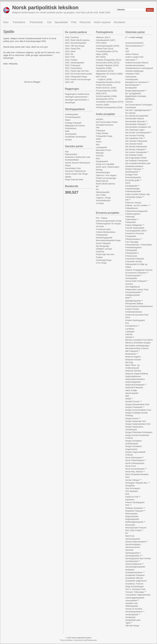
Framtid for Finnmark (135, 233)
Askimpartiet (131, 77)
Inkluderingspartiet (104, 238)
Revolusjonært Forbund (136, 528)
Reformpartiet (131, 514)
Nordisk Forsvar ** (133, 401)
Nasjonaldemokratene (135, 379)
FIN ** (128, 200)
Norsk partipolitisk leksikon (45, 7)
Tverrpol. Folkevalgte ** (136, 592)
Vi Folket (100, 203)
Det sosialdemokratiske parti (138, 163)
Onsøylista (130, 486)
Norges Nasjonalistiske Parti (138, 424)
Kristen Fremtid (132, 309)
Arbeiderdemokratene (135, 65)
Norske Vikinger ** (133, 480)
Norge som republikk (105, 164)
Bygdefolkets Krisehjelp (136, 96)
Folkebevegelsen (133, 214)
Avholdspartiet (132, 79)
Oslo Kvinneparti (133, 488)
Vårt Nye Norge (132, 626)
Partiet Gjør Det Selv (105, 254)
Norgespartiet (102, 161)
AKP (127, 51)
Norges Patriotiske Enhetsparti (139, 432)
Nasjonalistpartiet (133, 382)
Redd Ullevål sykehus (106, 184)
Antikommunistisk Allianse (137, 63)
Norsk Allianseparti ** (135, 458)
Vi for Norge (101, 263)
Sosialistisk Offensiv (134, 578)
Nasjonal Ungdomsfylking (137, 374)
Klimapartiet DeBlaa (134, 304)
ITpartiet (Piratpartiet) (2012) (109, 60)
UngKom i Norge (103, 198)
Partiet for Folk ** (133, 497)
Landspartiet (101, 147)
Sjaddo (68, 177)
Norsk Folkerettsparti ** (136, 460)
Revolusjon (130, 525)
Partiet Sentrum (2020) (106, 88)
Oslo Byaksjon (132, 491)
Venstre (68, 140)
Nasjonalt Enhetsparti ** (136, 385)
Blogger (37, 82)
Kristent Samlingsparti (135, 320)
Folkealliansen (132, 208)
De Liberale (130, 113)
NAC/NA (100, 156)
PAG (127, 494)
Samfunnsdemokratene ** (137, 542)
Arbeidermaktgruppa (134, 71)
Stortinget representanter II (77, 100)
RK (97, 186)
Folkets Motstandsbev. (106, 232)
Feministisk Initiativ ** (135, 197)
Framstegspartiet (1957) (136, 231)
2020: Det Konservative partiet (78, 74)
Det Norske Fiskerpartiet (136, 147)
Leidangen (130, 332)
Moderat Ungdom (133, 357)
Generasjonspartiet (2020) (108, 46)
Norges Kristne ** (133, 418)
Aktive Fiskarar (132, 54)
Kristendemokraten (134, 312)
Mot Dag (129, 362)
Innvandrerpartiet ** (134, 292)
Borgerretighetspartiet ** (136, 91)
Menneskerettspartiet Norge (108, 240)
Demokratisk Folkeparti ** (137, 124)
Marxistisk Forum (104, 150)
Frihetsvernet (131, 256)
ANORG (100, 119)
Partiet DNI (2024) (104, 85)
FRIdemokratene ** (134, 239)
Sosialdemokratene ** (135, 572)
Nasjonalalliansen (133, 376)
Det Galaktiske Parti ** (135, 138)
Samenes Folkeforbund (75, 171)
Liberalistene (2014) (105, 71)
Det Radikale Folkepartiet (137, 161)
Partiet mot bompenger (106, 178)
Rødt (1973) (101, 93)
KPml (128, 318)
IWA (98, 145)
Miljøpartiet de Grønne (75, 126)
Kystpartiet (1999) (104, 68)
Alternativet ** (131, 60)
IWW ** (129, 298)
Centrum (129, 102)
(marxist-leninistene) (134, 43)
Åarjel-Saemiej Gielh (74, 180)
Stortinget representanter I (77, 97)
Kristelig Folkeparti (73, 123)
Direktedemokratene (134, 166)
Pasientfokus (71, 128)
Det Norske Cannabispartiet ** (139, 133)
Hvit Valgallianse (133, 287)
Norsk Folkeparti (103, 243)
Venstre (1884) (102, 105)
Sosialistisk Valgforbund (136, 581)
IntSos (99, 142)
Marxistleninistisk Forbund (137, 348)
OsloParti (100, 252)
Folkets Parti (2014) (105, 49)
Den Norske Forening (135, 135)
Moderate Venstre (133, 360)
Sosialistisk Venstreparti (75, 137)
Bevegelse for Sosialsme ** (137, 82)
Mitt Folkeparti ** (133, 351)
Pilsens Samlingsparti (135, 502)
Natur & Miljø (131, 390)
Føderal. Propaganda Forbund (139, 270)
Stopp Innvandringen (135, 586)
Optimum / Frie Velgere (106, 175)
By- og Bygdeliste (133, 93)
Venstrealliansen (103, 200)
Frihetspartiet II (132, 253)
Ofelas (68, 166)
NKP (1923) (101, 77)
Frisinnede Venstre (134, 261)
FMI (98, 128)
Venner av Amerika (134, 609)
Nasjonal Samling (133, 371)
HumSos (129, 284)
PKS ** (128, 505)
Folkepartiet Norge (104, 136)
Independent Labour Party (137, 289)
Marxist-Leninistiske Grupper (138, 343)
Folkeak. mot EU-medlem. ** (138, 205)
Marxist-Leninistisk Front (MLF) (139, 340)
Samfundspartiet (133, 539)
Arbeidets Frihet (132, 74)
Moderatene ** (132, 354)
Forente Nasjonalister (135, 228)
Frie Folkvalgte (132, 242)
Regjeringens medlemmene (77, 94)
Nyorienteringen (103, 172)
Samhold (129, 550)
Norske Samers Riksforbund (77, 163)
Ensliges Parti (131, 175)
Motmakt (100, 153)
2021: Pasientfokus (73, 68)
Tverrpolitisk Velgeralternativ (138, 595)
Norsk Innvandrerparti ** (136, 469)
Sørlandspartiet (103, 192)
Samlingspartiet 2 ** (134, 556)
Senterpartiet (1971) (105, 99)
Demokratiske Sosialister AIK (138, 127)
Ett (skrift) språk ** (133, 180)
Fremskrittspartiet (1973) (107, 51)
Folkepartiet (131, 222)
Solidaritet (130, 570)
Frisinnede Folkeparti (135, 259)
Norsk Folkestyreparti (135, 463)
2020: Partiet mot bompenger (78, 79)
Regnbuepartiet (132, 519)
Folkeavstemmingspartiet (136, 211)
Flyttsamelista (71, 154)
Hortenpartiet (131, 278)
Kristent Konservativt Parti (137, 315)
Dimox (70, 640)
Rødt (67, 131)
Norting (99, 170)
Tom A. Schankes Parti (135, 589)
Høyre (68, 120)
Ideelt (98, 139)
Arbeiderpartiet (71, 114)
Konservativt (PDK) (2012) (108, 63)
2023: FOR (70, 57)
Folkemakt (130, 217)
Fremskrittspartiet (73, 117)
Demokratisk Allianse (135, 119)
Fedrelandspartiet (133, 191)
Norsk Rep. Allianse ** (135, 472)
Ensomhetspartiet (133, 177)
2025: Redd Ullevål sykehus (77, 40)
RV (127, 533)
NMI (127, 396)
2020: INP (69, 82)
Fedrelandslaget (132, 189)
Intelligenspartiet (133, 295)
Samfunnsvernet (133, 547)
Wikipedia (13, 64)
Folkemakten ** (132, 219)
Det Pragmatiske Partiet (136, 158)
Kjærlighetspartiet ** (134, 301)
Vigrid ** (129, 623)
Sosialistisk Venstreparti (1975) (110, 102)
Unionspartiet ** (132, 600)
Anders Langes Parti (134, 57)
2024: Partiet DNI (73, 49)
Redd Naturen (102, 181)
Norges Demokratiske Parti (137, 404)
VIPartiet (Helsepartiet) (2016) (109, 107)
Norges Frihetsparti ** (135, 407)
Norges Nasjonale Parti (136, 421)
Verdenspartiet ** (133, 615)
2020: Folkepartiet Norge (76, 77)
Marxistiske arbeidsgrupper (137, 346)
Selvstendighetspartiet (135, 567)
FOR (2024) (101, 43)
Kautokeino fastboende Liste (78, 157)
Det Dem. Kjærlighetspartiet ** (139, 110)
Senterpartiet (71, 134)
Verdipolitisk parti (133, 620)
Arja (67, 151)
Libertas (129, 334)
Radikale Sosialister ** (135, 508)
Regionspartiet (132, 516)
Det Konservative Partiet (107, 122)
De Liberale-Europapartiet (137, 116)
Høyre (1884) (102, 54)
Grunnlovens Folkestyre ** (137, 273)
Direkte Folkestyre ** (134, 169)
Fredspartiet (131, 236)
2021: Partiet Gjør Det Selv (77, 71)
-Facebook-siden (103, 229)
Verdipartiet (130, 617)
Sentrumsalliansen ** (135, 564)
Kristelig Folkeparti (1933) (107, 65)
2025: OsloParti (72, 37)
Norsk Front (131, 466)
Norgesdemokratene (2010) (108, 82)
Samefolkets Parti (73, 168)
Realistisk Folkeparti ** (135, 511)
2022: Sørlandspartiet (74, 63)
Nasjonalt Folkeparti (134, 387)
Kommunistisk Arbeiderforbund (139, 306)
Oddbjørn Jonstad (104, 249)
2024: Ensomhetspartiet (75, 43)
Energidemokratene (105, 125)
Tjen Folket (101, 195)
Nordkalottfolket (72, 160)
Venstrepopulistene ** (135, 612)
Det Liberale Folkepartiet (136, 141)
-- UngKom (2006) (104, 79)
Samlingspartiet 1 (133, 553)
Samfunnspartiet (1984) (106, 96)
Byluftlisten (130, 99)
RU (97, 189)
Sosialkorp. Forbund (134, 584)
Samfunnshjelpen (133, 544)
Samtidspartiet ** (133, 561)
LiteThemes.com (90, 640)
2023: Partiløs (71, 60)
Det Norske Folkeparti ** (136, 149)
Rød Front (130, 536)
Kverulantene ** (132, 326)
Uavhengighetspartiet (135, 598)
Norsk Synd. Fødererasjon (108, 167)
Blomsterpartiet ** (133, 85)
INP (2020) (101, 57)
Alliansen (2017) (103, 37)
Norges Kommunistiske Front (138, 410)
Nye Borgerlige (103, 246)
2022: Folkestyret (73, 65)
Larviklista (130, 329)
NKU (98, 159)
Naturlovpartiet (132, 393)
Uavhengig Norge (104, 260)
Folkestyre (101, 131)
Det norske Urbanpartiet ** (137, 152)
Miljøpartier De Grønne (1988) (109, 74)
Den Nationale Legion (135, 130)
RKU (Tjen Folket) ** (134, 530)
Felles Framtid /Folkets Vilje (138, 194)
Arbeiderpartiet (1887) (106, 40)
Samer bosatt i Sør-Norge (76, 174)
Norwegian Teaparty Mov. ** (138, 483)
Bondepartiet (131, 88)
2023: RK (69, 54)
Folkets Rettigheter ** (135, 225)
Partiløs (99, 257)
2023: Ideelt (70, 51)
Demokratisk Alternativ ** (136, 121)
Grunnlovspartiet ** (134, 275)
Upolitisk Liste (131, 603)
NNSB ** (129, 399)
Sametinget (70, 103)
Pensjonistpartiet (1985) (106, 91)
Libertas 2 (130, 337)
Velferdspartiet (132, 606)
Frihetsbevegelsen (133, 247)
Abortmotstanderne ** (135, 46)
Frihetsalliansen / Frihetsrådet (138, 245)
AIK (127, 49)
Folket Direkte (102, 133)
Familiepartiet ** (132, 186)
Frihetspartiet (102, 235)
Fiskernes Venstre (133, 203)
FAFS (128, 183)
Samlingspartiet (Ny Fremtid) (138, 558)
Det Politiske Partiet (134, 155)
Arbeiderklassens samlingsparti (139, 68)
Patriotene (130, 500)
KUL (127, 323)
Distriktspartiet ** (133, 172)
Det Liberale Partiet (134, 144)
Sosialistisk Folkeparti (135, 575)
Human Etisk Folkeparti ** (137, 281)
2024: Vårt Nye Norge (75, 46)
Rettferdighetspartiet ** (135, 522)
